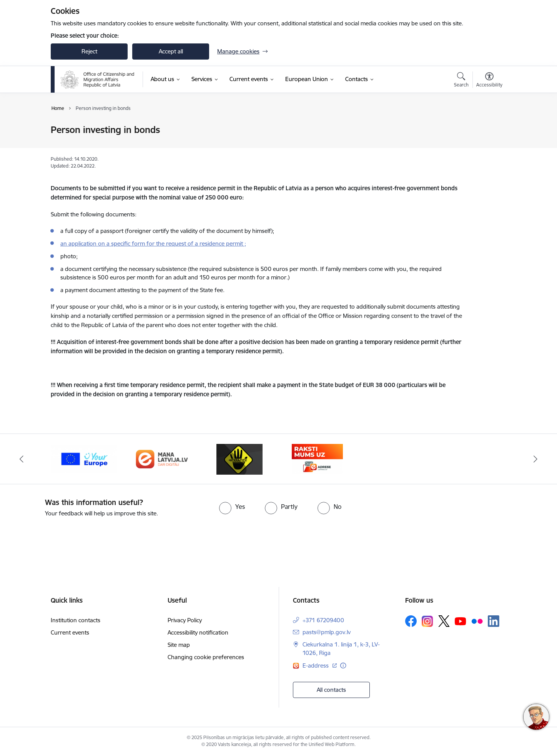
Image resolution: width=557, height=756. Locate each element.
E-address (316, 665)
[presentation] (64, 539)
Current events (70, 632)
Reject (89, 51)
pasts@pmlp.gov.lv (327, 632)
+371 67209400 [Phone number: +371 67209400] (323, 620)
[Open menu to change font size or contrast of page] (489, 81)
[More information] (343, 665)
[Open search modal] (461, 81)
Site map (179, 645)
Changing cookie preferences (206, 657)
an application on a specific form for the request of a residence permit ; (153, 243)
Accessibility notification (198, 632)
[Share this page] (487, 146)
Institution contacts (76, 620)
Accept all (171, 51)
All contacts (331, 690)
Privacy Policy (185, 620)
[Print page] (487, 127)
